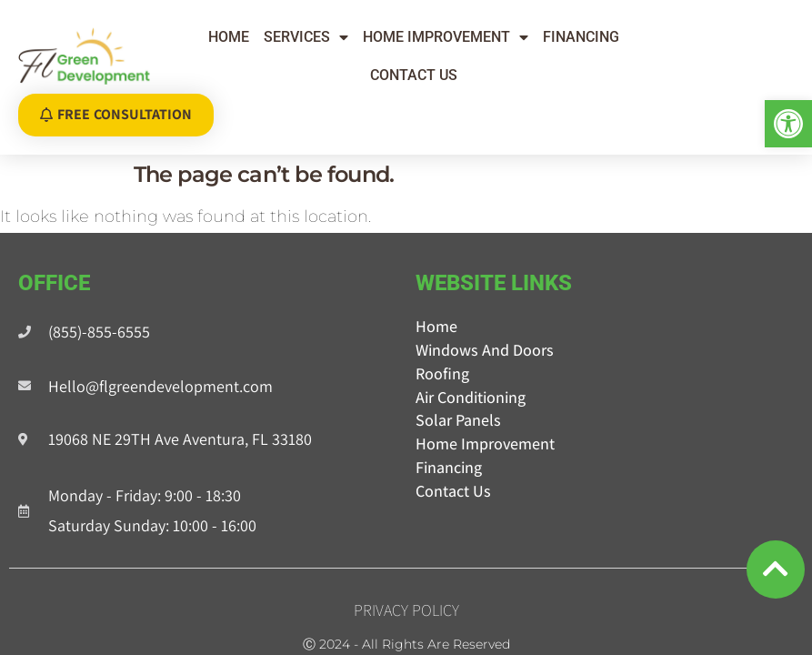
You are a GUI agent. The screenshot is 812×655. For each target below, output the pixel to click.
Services (306, 37)
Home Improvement (446, 37)
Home (229, 37)
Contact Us (414, 75)
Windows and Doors (485, 332)
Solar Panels (458, 402)
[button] (788, 124)
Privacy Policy (406, 592)
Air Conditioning (471, 378)
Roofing (442, 355)
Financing (581, 37)
